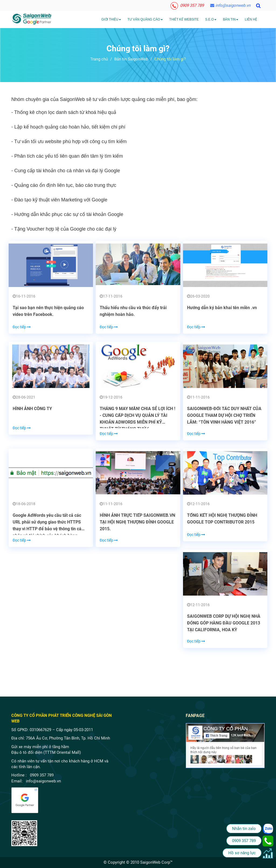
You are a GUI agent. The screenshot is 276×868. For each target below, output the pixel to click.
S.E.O (211, 19)
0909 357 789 (187, 5)
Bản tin (231, 19)
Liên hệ (251, 19)
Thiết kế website (184, 19)
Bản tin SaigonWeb (131, 59)
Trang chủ (99, 59)
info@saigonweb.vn (230, 5)
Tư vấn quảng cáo (145, 19)
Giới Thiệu (111, 19)
